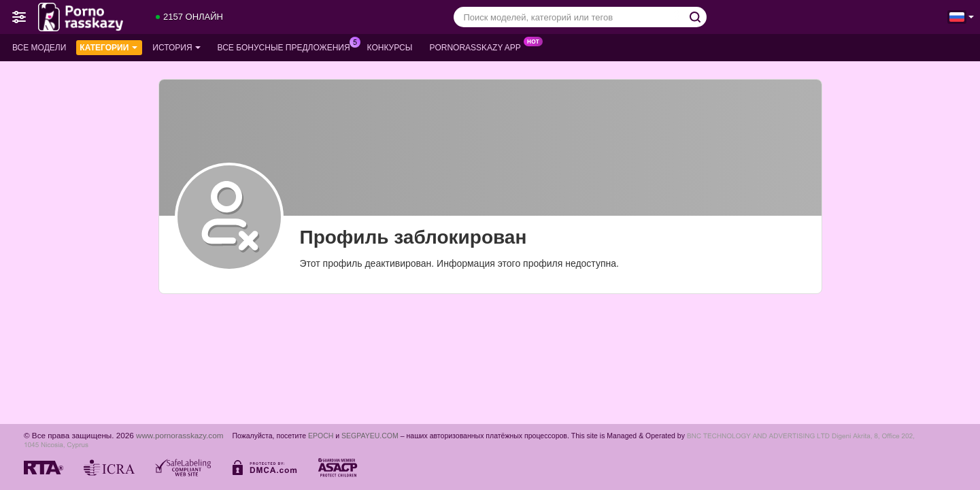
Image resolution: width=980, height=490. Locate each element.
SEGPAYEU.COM (370, 436)
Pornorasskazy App (478, 46)
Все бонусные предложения (287, 46)
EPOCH (321, 436)
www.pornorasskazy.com (180, 435)
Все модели (39, 48)
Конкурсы (390, 48)
